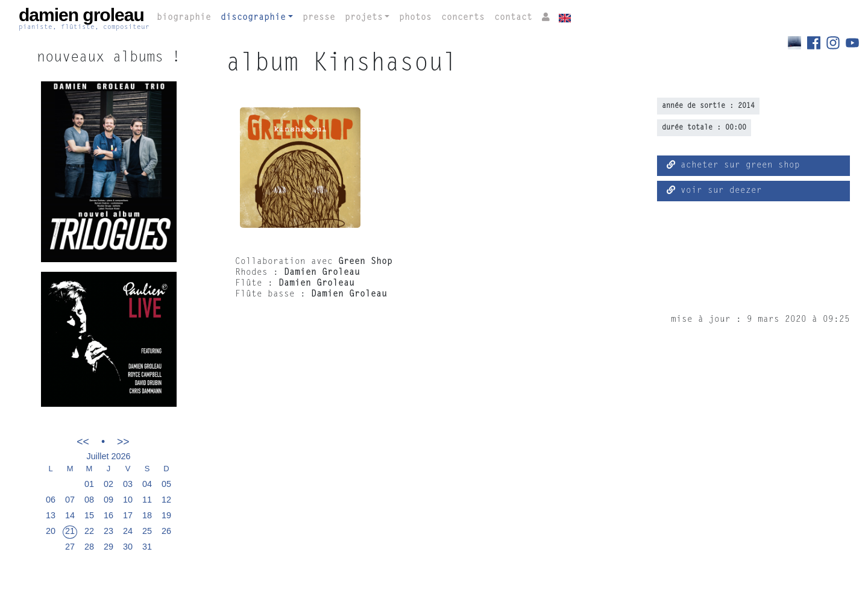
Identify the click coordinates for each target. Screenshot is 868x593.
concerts (463, 18)
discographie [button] (253, 18)
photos (415, 18)
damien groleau (84, 18)
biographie (184, 18)
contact (513, 18)
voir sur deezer (714, 190)
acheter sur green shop (733, 165)
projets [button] (364, 18)
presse (319, 18)
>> (123, 441)
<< (83, 441)
